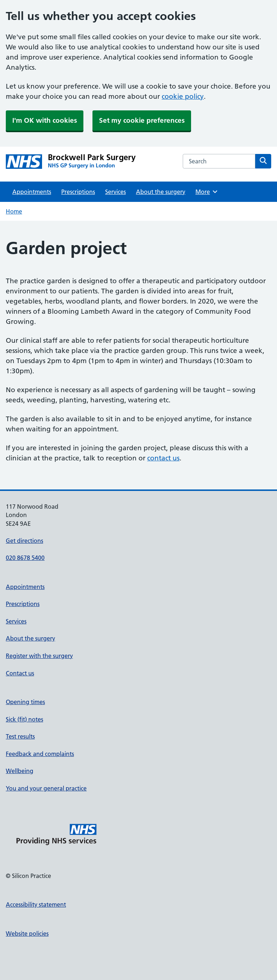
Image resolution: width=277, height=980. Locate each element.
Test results (20, 736)
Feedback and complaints (40, 754)
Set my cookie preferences (142, 120)
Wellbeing (20, 771)
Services (115, 192)
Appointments (32, 192)
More (207, 192)
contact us (163, 458)
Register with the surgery (39, 656)
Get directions (24, 541)
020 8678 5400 (25, 558)
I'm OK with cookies (45, 120)
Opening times (25, 702)
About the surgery (161, 192)
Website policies (27, 934)
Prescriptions (78, 192)
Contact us (20, 673)
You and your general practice (46, 788)
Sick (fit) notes (24, 719)
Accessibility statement (36, 904)
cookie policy (183, 96)
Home (14, 211)
